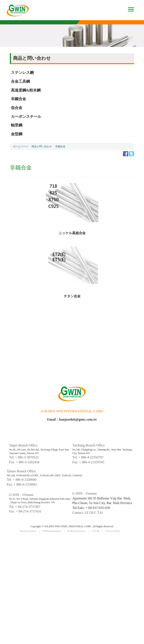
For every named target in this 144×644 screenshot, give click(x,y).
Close (3, 540)
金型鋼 (17, 134)
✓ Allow (5, 548)
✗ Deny (4, 552)
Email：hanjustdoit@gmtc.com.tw (72, 419)
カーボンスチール (26, 117)
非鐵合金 (18, 99)
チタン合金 (72, 296)
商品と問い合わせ (42, 146)
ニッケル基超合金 (72, 233)
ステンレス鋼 (22, 73)
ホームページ (21, 146)
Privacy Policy (113, 531)
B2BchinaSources (77, 531)
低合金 (17, 108)
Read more (8, 579)
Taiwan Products (28, 531)
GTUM (96, 531)
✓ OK (91, 642)
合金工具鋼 (20, 81)
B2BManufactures (52, 531)
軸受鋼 (17, 125)
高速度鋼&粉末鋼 (26, 90)
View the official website (30, 579)
